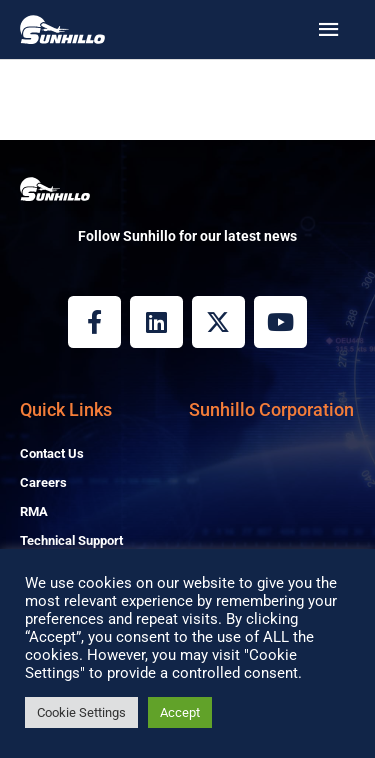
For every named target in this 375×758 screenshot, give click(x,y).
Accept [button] (180, 712)
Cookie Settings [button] (81, 712)
